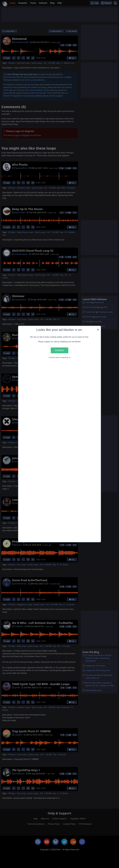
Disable (59, 350)
